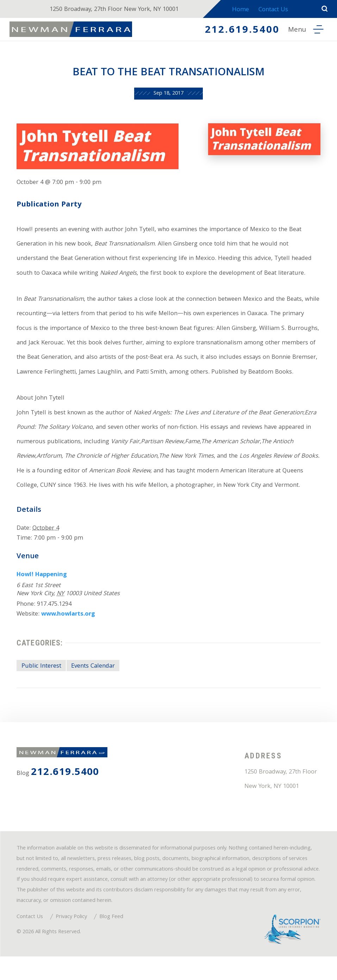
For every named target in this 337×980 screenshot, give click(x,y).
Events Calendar (93, 687)
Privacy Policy (72, 941)
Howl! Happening (42, 595)
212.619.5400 (240, 31)
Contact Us (276, 10)
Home (242, 10)
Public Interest (41, 687)
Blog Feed (112, 941)
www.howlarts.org (69, 634)
